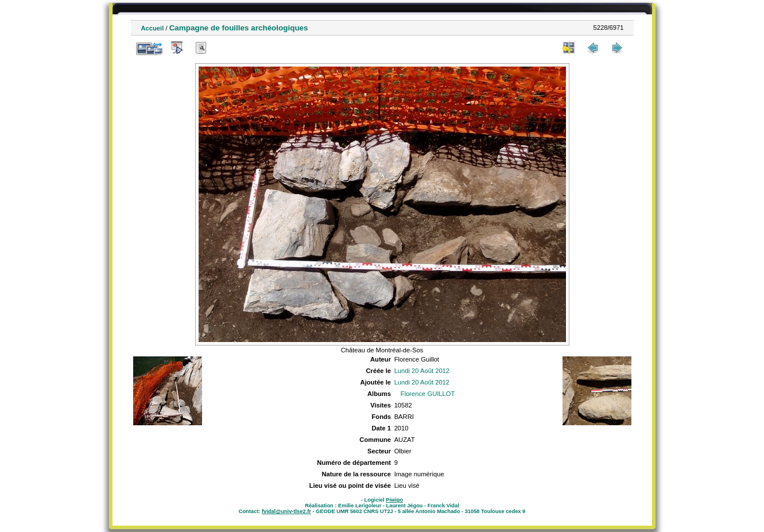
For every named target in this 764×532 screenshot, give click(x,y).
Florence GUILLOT (428, 394)
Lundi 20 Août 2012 (422, 371)
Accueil (153, 28)
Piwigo (394, 500)
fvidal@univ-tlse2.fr (286, 511)
